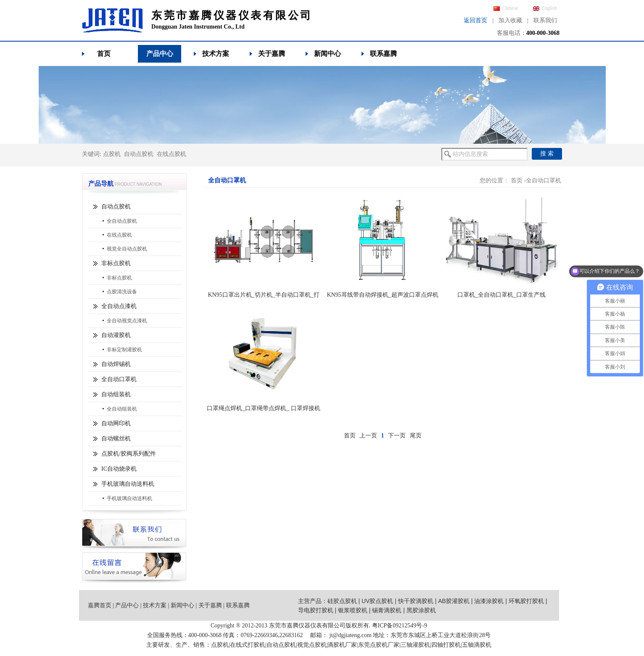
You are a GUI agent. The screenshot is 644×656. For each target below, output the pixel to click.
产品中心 (160, 54)
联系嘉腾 (383, 54)
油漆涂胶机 (489, 601)
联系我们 (545, 20)
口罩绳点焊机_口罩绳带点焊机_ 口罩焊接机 (264, 408)
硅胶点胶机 (342, 601)
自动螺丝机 (116, 439)
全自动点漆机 (119, 306)
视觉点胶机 (312, 645)
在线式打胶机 (248, 645)
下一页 (397, 436)
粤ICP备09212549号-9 (400, 626)
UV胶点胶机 (377, 601)
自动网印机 (116, 423)
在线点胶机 (172, 154)
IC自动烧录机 (119, 469)
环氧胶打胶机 (526, 601)
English (545, 8)
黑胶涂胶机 (421, 610)
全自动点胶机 (122, 221)
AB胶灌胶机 (454, 601)
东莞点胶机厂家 (379, 645)
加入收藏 (510, 20)
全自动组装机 (122, 409)
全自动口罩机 (119, 379)
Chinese (506, 8)
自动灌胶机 (116, 335)
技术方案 (216, 54)
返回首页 (475, 20)
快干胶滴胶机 (416, 601)
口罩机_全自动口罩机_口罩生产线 (501, 295)
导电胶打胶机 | (318, 610)
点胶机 (112, 154)
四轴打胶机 (446, 645)
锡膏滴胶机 (387, 610)
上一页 (368, 436)
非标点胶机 (116, 263)
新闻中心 (327, 54)
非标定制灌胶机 (124, 350)
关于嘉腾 (272, 54)
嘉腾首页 (100, 605)
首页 (104, 54)
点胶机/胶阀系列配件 (129, 454)
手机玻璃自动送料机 (128, 484)
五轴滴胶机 (477, 645)
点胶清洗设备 (122, 292)
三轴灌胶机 (415, 645)
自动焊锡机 (116, 364)
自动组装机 (116, 394)
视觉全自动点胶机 (127, 249)
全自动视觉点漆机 (127, 321)
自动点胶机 (139, 154)
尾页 (416, 436)
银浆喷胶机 (353, 610)
